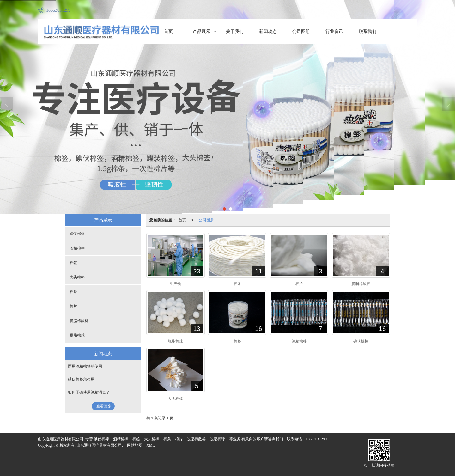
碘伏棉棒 (77, 234)
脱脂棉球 (77, 335)
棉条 (73, 292)
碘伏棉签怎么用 (81, 379)
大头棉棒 (77, 277)
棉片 (73, 306)
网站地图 (135, 445)
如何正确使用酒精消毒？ (89, 392)
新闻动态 (268, 31)
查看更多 (104, 406)
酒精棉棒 (77, 248)
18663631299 (316, 439)
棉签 (73, 263)
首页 (168, 31)
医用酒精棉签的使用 (85, 366)
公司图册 (301, 31)
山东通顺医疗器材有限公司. (100, 445)
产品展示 (202, 31)
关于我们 (235, 31)
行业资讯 (334, 31)
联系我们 (367, 31)
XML (151, 445)
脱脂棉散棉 (79, 321)
